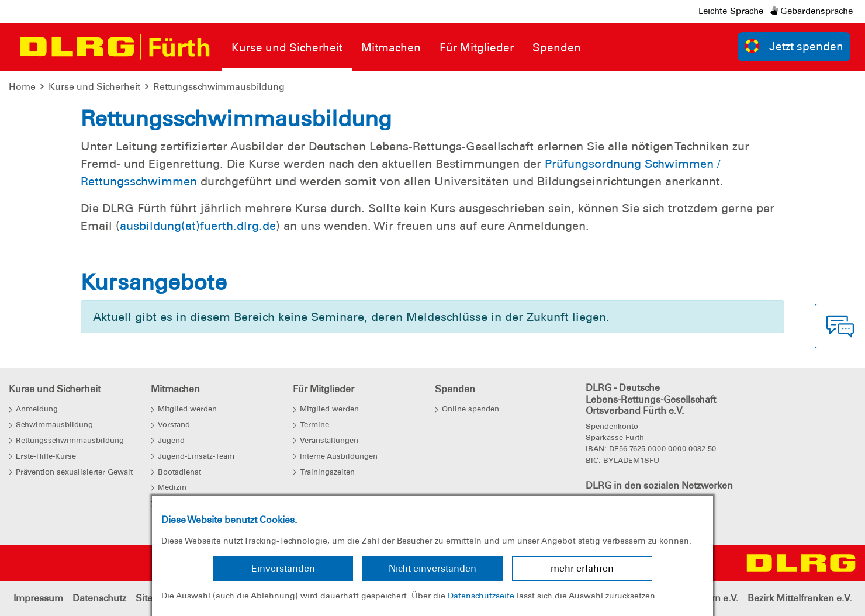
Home (22, 87)
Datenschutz (99, 598)
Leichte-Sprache (731, 11)
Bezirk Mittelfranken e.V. (800, 598)
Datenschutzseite (481, 596)
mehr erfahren (582, 568)
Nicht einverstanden (432, 568)
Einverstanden (283, 568)
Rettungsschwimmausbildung (219, 87)
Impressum (38, 598)
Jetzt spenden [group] (794, 46)
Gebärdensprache (812, 11)
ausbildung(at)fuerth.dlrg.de (198, 226)
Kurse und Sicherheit (94, 87)
